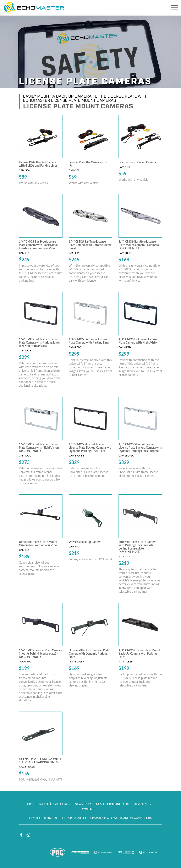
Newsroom (83, 804)
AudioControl (80, 852)
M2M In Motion (125, 852)
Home (30, 804)
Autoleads (148, 852)
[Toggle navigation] (174, 8)
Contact (88, 809)
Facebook (21, 835)
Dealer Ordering (109, 804)
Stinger (35, 852)
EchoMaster (103, 852)
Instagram (28, 835)
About (44, 804)
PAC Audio (58, 852)
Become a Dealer (139, 804)
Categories (62, 804)
